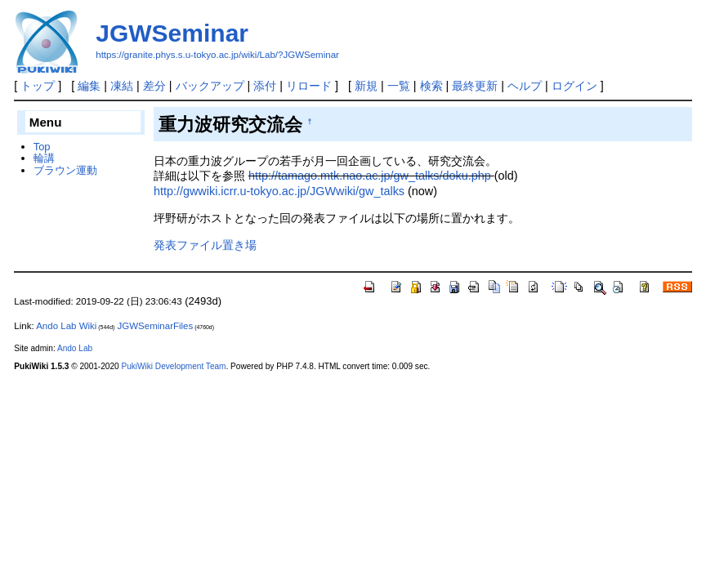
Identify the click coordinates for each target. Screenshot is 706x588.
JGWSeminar (172, 33)
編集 (89, 86)
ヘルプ (525, 86)
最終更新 (475, 86)
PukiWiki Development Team (173, 366)
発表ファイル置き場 (205, 245)
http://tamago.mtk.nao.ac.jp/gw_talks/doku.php (370, 176)
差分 (154, 86)
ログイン (574, 86)
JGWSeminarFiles (156, 326)
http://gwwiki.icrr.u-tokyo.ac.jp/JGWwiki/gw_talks (279, 191)
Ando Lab (75, 348)
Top (42, 147)
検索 (431, 86)
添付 (265, 86)
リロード (309, 86)
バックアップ (210, 86)
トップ (38, 86)
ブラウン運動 (65, 170)
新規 (366, 86)
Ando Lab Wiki (66, 326)
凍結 (122, 86)
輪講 (44, 158)
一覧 (399, 86)
